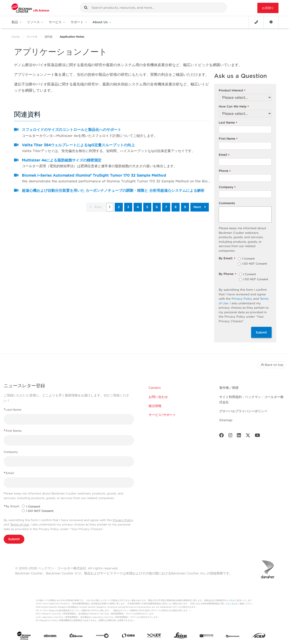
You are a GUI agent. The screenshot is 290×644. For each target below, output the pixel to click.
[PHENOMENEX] (233, 636)
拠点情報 (155, 406)
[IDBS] (128, 637)
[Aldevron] (76, 637)
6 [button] (157, 207)
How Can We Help (234, 107)
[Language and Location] (271, 22)
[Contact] (256, 22)
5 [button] (147, 207)
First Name (228, 139)
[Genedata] (102, 637)
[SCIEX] (259, 637)
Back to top (272, 365)
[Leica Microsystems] (181, 637)
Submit (261, 332)
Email (224, 155)
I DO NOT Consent (254, 264)
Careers (155, 388)
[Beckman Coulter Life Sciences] (30, 8)
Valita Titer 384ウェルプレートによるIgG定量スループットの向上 (78, 145)
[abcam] (50, 637)
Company (227, 187)
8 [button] (176, 207)
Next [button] (200, 207)
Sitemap (226, 420)
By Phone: (228, 274)
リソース (32, 37)
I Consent (248, 259)
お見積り (268, 8)
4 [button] (138, 207)
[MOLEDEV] (207, 636)
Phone (225, 171)
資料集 (49, 37)
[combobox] (153, 8)
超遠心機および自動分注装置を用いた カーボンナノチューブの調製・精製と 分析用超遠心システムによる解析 (113, 191)
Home (16, 37)
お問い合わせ (158, 397)
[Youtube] (257, 436)
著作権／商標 (229, 388)
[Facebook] (221, 436)
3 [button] (128, 207)
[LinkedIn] (239, 436)
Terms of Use (20, 524)
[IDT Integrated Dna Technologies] (154, 637)
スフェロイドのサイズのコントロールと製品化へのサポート (72, 130)
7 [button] (166, 207)
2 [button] (119, 207)
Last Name (228, 123)
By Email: (227, 258)
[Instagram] (230, 436)
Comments (227, 203)
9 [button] (185, 207)
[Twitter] (248, 436)
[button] (86, 8)
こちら (233, 603)
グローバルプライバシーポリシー (243, 411)
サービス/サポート (162, 415)
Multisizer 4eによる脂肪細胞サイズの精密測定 (62, 160)
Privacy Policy (242, 299)
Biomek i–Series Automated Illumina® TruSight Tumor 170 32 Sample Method (94, 175)
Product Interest (232, 91)
